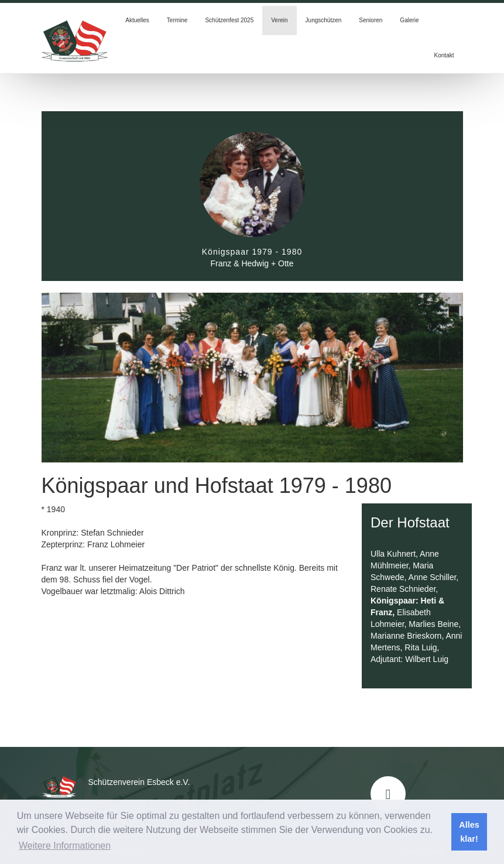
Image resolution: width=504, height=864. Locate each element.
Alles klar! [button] (469, 832)
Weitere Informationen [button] (65, 846)
